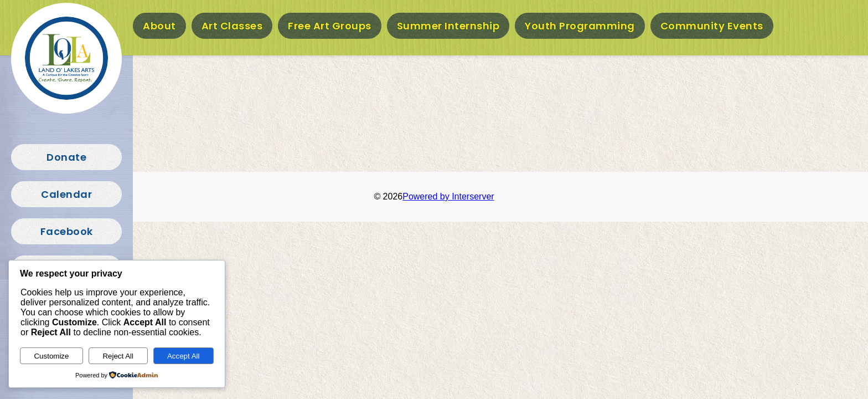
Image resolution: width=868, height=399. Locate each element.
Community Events (712, 26)
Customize (51, 356)
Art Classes (232, 26)
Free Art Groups (330, 26)
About (159, 26)
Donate (66, 157)
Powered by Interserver (448, 196)
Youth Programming (580, 26)
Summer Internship (448, 26)
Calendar (66, 194)
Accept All (184, 356)
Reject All (118, 356)
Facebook (67, 231)
